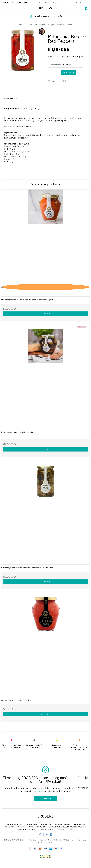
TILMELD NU (46, 799)
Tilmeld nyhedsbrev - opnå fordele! (48, 16)
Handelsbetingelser (15, 827)
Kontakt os (80, 825)
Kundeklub (46, 825)
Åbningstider (47, 829)
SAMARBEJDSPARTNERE (26, 829)
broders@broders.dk (79, 840)
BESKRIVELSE (11, 98)
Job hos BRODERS (14, 825)
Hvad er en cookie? (66, 829)
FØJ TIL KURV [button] (68, 72)
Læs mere (38, 791)
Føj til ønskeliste (58, 81)
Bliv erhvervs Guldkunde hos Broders (67, 827)
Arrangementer (63, 825)
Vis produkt (45, 314)
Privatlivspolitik (37, 827)
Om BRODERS (31, 825)
